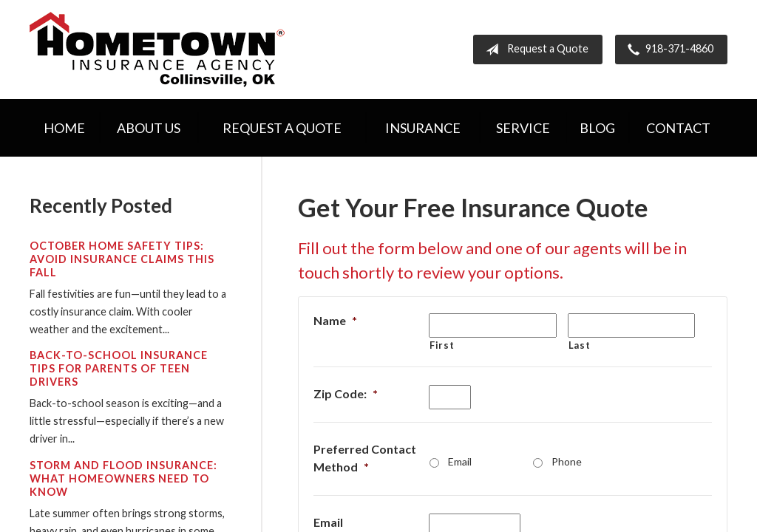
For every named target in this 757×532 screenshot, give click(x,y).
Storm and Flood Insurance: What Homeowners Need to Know (123, 478)
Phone (567, 461)
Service (523, 128)
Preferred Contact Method (365, 458)
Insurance (423, 128)
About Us (149, 128)
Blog (597, 128)
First (442, 345)
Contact (678, 128)
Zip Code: (346, 393)
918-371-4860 (668, 50)
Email (460, 461)
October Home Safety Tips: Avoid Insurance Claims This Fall (122, 259)
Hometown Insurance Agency (157, 50)
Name (335, 320)
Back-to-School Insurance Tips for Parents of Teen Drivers (119, 368)
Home (64, 128)
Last (580, 345)
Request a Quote (534, 50)
